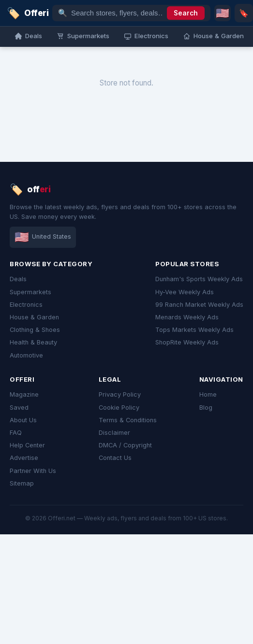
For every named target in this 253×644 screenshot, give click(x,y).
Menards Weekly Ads (187, 317)
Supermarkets (30, 292)
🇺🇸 (223, 13)
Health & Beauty (33, 342)
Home (208, 394)
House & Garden (34, 317)
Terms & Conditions (128, 420)
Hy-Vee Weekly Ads (185, 292)
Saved (19, 408)
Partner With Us (33, 471)
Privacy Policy (120, 394)
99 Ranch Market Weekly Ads (199, 305)
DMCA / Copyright (125, 445)
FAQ (16, 433)
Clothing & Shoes (35, 330)
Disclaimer (114, 433)
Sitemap (22, 483)
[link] (28, 13)
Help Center (27, 445)
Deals (18, 279)
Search (186, 13)
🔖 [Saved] (244, 13)
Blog (206, 408)
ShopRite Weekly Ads (187, 342)
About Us (23, 420)
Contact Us (115, 458)
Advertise (24, 458)
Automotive (26, 355)
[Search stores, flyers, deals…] (117, 13)
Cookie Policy (119, 408)
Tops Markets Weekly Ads (194, 330)
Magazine (24, 394)
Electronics (26, 305)
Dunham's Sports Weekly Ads (199, 279)
